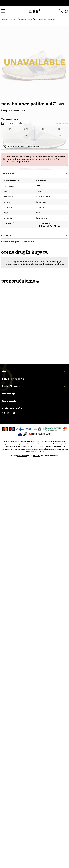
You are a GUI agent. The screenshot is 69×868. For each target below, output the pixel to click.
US (11, 123)
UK (20, 123)
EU (3, 123)
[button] (4, 11)
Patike (39, 186)
